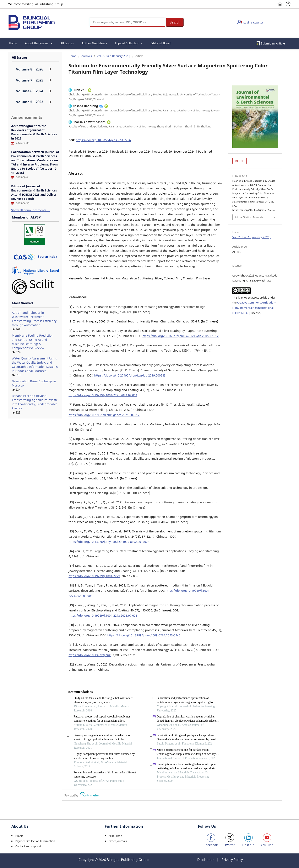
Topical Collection (127, 43)
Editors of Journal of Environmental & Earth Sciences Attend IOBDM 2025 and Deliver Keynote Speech (34, 192)
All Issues (67, 43)
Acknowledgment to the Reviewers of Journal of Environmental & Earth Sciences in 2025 (34, 132)
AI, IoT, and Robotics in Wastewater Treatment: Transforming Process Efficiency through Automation (34, 319)
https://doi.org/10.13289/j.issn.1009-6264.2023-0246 (144, 635)
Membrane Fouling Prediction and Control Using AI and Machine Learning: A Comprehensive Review (33, 342)
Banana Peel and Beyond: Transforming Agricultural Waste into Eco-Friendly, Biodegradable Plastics (35, 402)
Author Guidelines (94, 43)
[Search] (127, 22)
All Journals (115, 836)
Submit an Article (273, 43)
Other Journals (118, 841)
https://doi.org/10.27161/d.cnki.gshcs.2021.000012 (104, 415)
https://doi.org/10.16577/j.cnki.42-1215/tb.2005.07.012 (181, 336)
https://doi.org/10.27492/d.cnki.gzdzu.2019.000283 (130, 375)
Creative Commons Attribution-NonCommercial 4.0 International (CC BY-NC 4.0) (254, 308)
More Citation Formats (249, 217)
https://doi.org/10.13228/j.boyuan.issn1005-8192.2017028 (109, 542)
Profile (19, 836)
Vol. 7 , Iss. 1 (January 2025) (114, 56)
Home (13, 43)
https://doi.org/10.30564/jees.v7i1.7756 (103, 140)
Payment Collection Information (35, 841)
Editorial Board (161, 43)
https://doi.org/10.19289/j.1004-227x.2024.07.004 (103, 395)
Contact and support (28, 846)
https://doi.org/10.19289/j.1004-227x (94, 576)
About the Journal (38, 43)
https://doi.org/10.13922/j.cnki (90, 655)
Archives (87, 56)
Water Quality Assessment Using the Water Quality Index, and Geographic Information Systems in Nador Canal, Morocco (35, 365)
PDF (241, 161)
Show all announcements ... (30, 210)
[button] (175, 22)
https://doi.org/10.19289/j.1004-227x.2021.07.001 (103, 616)
